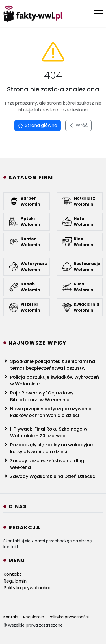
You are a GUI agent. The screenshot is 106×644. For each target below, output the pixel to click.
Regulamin (15, 581)
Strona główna (38, 125)
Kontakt (12, 574)
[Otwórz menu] (98, 13)
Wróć (78, 125)
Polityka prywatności (27, 588)
